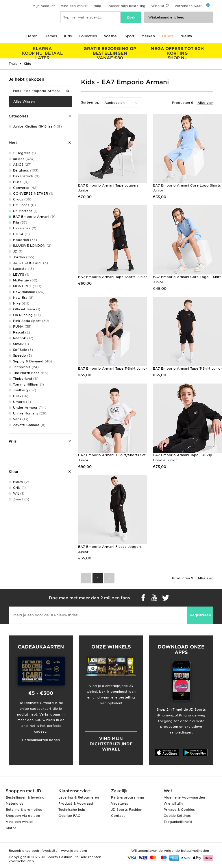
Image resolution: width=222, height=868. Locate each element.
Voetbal (111, 36)
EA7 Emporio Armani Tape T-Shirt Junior (113, 368)
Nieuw (186, 36)
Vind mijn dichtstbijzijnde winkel (111, 744)
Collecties (88, 36)
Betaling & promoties (24, 810)
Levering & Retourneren (79, 797)
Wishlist (158, 6)
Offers (168, 36)
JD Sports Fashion (127, 810)
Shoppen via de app (23, 816)
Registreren (200, 615)
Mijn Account (44, 6)
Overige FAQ (70, 816)
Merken (148, 36)
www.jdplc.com (73, 851)
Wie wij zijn (173, 804)
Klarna (11, 828)
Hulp (97, 6)
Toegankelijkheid (178, 822)
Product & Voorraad (76, 804)
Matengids (15, 804)
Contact (118, 816)
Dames (51, 36)
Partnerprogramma (127, 797)
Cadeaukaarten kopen (41, 740)
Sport (129, 36)
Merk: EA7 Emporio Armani (41, 91)
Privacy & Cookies (179, 810)
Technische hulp (72, 810)
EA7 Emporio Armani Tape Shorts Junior (113, 277)
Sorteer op (90, 102)
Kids (68, 36)
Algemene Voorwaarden (184, 797)
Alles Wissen (24, 102)
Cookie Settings (177, 816)
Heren (32, 36)
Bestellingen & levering (25, 797)
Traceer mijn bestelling (126, 6)
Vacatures (120, 804)
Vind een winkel (74, 6)
